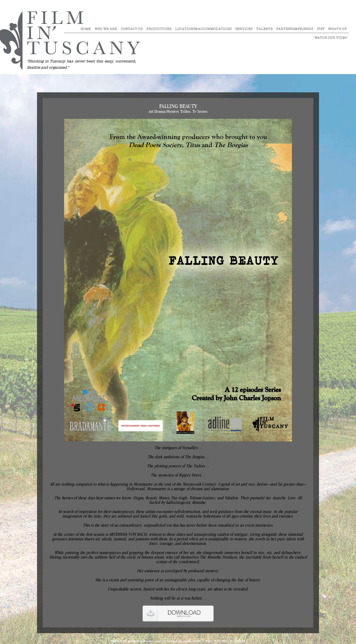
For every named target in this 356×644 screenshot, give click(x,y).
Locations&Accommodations (203, 29)
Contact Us (132, 29)
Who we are (106, 29)
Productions (159, 29)
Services (244, 29)
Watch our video (331, 38)
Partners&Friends (295, 29)
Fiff (321, 29)
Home (86, 29)
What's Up (337, 29)
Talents (264, 29)
